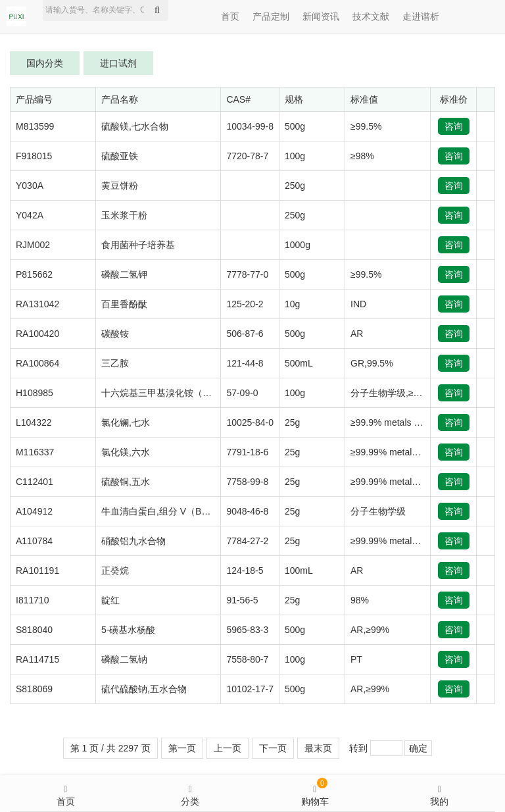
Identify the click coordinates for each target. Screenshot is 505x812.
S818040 (34, 630)
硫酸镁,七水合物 (135, 126)
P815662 (34, 274)
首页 (230, 16)
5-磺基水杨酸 (128, 630)
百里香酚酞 (124, 304)
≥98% (362, 156)
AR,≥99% (370, 630)
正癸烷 (115, 571)
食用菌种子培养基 (138, 245)
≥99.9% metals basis (393, 422)
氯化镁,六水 (126, 452)
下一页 (273, 748)
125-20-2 (245, 304)
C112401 (35, 482)
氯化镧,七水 (126, 422)
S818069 (34, 689)
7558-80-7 (247, 659)
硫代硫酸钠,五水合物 (144, 689)
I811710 (33, 600)
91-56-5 (242, 600)
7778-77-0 (247, 274)
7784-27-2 (247, 541)
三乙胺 (115, 363)
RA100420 (37, 334)
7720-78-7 (247, 156)
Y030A (30, 186)
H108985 (35, 393)
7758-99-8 (247, 482)
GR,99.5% (372, 363)
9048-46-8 (247, 511)
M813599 (35, 126)
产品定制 (271, 16)
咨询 (454, 126)
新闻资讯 (321, 16)
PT (356, 659)
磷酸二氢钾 (124, 274)
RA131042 (37, 304)
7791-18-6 (247, 452)
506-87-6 (245, 334)
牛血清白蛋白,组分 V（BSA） (162, 511)
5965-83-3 (247, 630)
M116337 (35, 452)
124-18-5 (245, 571)
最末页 (318, 748)
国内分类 (45, 63)
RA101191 (37, 571)
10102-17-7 (250, 689)
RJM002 (33, 245)
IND (358, 304)
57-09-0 (242, 393)
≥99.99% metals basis (396, 452)
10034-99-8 (250, 126)
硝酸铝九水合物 (133, 541)
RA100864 (37, 363)
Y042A (30, 215)
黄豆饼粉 (120, 186)
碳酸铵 (115, 334)
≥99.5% (366, 126)
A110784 (34, 541)
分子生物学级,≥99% (391, 393)
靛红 (110, 600)
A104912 (34, 511)
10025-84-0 (250, 422)
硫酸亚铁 (120, 156)
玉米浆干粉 (124, 215)
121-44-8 (245, 363)
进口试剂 (118, 63)
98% (360, 600)
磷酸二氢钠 (124, 659)
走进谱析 (421, 16)
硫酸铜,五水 (126, 482)
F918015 (34, 156)
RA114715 (37, 659)
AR (357, 334)
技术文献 (371, 16)
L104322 (34, 422)
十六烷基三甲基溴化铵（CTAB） (168, 393)
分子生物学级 (378, 511)
